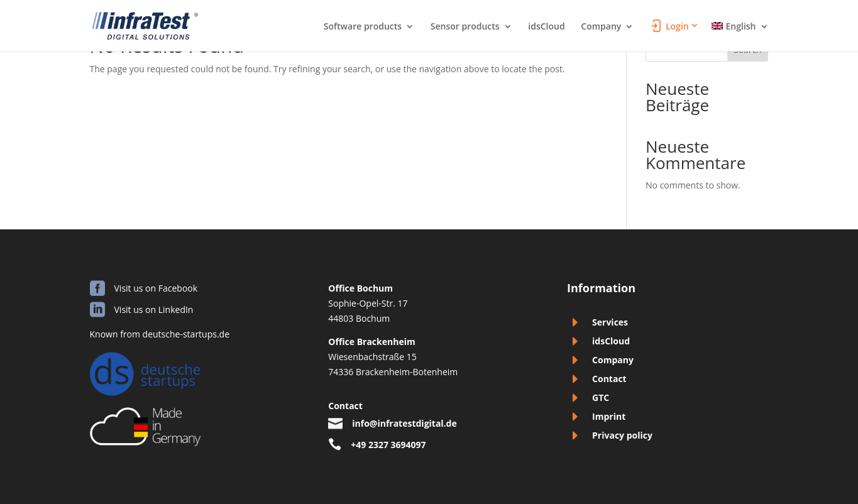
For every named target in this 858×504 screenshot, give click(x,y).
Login (677, 26)
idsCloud (546, 27)
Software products (363, 27)
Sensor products (465, 27)
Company (601, 27)
